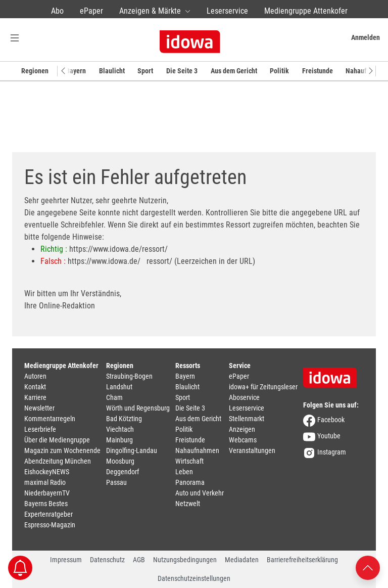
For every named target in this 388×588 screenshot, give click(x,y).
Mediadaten (242, 560)
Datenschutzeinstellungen (194, 578)
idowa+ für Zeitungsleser (263, 387)
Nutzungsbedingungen (185, 560)
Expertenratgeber (48, 514)
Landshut (119, 387)
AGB (139, 560)
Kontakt (35, 387)
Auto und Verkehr (200, 493)
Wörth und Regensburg (138, 408)
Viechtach (120, 429)
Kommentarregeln (50, 419)
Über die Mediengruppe (57, 440)
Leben (184, 472)
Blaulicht (112, 71)
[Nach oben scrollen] (368, 567)
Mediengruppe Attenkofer (306, 11)
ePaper (91, 11)
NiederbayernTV (47, 493)
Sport (145, 71)
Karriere (35, 397)
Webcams (243, 440)
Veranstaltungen (252, 450)
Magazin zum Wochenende (62, 450)
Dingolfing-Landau (132, 450)
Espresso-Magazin (50, 525)
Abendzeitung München (58, 461)
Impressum (66, 560)
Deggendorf (123, 472)
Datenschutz (107, 560)
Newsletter (39, 408)
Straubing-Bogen (129, 376)
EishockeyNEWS (47, 472)
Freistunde (318, 71)
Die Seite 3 (182, 71)
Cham (114, 397)
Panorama (190, 482)
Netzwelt (188, 504)
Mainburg (119, 440)
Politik (279, 71)
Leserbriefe (40, 429)
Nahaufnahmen (197, 450)
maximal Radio (45, 482)
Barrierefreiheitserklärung (302, 560)
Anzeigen (242, 429)
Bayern (76, 71)
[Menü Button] (15, 38)
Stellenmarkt (247, 419)
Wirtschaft (189, 461)
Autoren (35, 376)
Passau (116, 482)
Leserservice (227, 11)
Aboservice (244, 397)
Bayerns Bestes (46, 504)
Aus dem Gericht (234, 71)
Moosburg (120, 461)
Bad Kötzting (124, 419)
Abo (57, 11)
